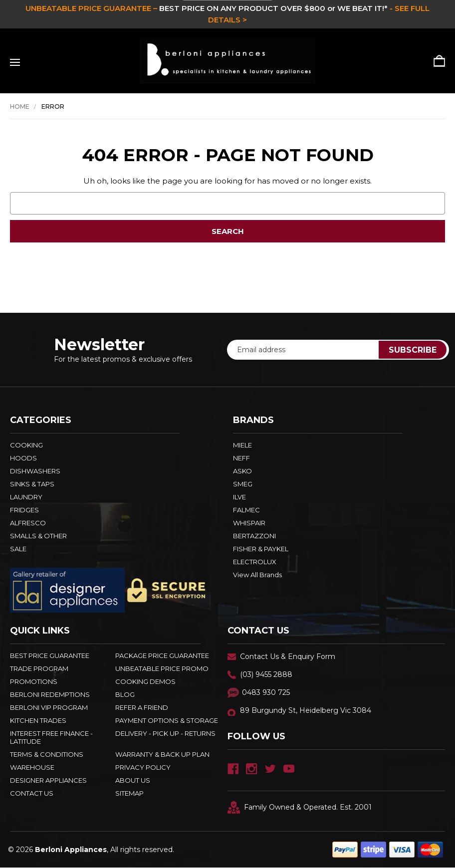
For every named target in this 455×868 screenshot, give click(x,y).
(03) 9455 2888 (266, 674)
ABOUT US (133, 780)
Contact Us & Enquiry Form (288, 656)
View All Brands (257, 575)
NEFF (241, 458)
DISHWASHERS (35, 471)
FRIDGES (24, 510)
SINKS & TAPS (32, 484)
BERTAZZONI (254, 536)
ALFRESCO (28, 523)
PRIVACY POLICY (143, 767)
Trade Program (39, 668)
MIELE (242, 445)
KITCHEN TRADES (38, 720)
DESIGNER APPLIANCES (48, 780)
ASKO (242, 471)
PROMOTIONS (34, 681)
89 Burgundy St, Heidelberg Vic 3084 (306, 710)
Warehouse (32, 767)
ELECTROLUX (255, 562)
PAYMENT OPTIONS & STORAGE (167, 720)
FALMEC (246, 510)
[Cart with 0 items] (436, 61)
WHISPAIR (249, 523)
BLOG (125, 694)
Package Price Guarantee (162, 655)
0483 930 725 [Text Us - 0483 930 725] (266, 692)
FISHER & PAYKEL (261, 549)
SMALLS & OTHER (38, 536)
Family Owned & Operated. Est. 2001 (300, 807)
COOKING (26, 445)
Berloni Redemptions (50, 694)
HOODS (23, 458)
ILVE (239, 497)
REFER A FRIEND (142, 707)
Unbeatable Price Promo (162, 668)
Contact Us (32, 793)
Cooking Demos (145, 681)
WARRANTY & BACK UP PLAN (162, 754)
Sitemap (129, 793)
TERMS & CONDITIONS (47, 754)
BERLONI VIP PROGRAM (49, 707)
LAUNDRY (26, 497)
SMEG (243, 484)
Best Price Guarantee (50, 655)
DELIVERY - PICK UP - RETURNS (165, 733)
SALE (18, 549)
